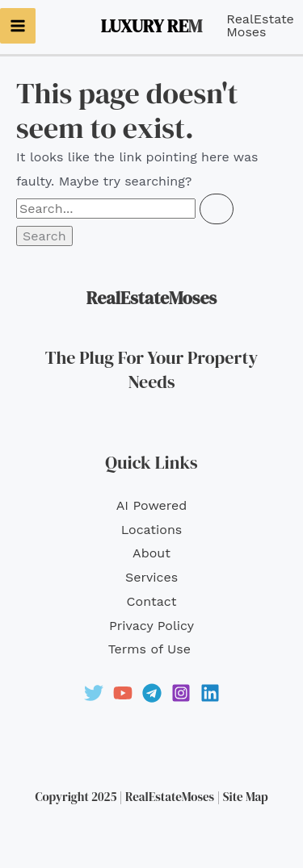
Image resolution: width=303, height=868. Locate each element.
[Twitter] (94, 693)
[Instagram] (181, 693)
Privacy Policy (151, 626)
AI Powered (152, 505)
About (151, 553)
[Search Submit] (217, 209)
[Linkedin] (210, 693)
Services (151, 577)
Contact (152, 601)
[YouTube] (123, 693)
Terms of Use (152, 649)
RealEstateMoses (260, 25)
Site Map (246, 797)
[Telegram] (152, 693)
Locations (152, 530)
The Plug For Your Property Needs (151, 370)
